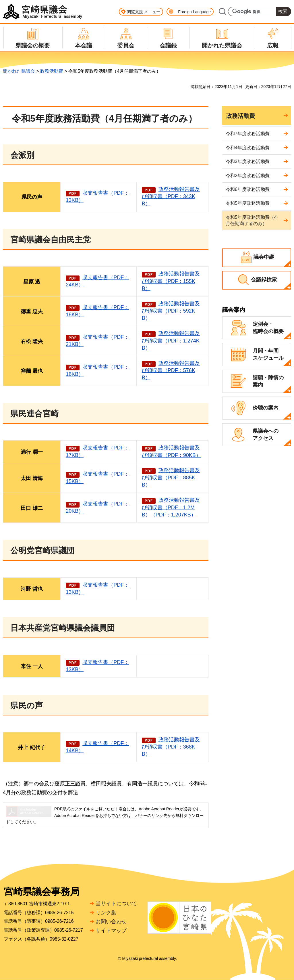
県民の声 (27, 706)
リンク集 (106, 913)
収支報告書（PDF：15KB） (97, 477)
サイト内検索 (222, 12)
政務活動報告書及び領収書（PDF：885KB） (171, 478)
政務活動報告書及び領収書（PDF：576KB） (171, 370)
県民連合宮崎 (34, 414)
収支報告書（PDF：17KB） (97, 451)
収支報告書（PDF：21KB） (97, 341)
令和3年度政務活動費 (248, 161)
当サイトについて (116, 904)
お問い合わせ (111, 922)
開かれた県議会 (19, 71)
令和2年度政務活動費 (248, 176)
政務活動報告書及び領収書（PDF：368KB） (171, 747)
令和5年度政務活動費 (248, 203)
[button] (141, 12)
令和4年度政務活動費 (248, 148)
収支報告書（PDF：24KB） (97, 281)
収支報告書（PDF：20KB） (97, 507)
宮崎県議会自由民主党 (51, 240)
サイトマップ (111, 931)
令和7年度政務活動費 (248, 134)
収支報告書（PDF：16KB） (97, 371)
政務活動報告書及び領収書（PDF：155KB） (171, 281)
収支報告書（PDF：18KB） (97, 311)
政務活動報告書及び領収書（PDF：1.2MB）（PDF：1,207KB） (171, 507)
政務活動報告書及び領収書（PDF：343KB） (171, 196)
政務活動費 (52, 71)
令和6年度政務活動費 (248, 189)
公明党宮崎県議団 (42, 551)
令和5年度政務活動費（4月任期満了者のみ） (251, 220)
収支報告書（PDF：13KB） (97, 197)
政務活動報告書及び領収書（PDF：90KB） (171, 451)
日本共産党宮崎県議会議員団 (63, 628)
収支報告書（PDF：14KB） (97, 747)
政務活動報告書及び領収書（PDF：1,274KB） (171, 340)
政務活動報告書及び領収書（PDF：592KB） (171, 311)
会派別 (22, 155)
